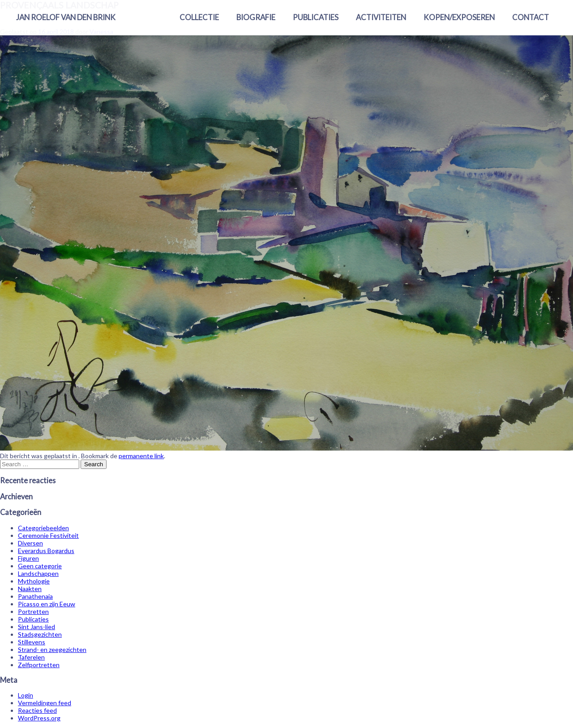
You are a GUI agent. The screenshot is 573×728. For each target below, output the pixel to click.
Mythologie (34, 581)
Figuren (28, 558)
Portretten (33, 611)
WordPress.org (39, 718)
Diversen (30, 543)
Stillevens (32, 642)
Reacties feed (37, 710)
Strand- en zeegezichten (52, 649)
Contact (530, 17)
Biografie (256, 17)
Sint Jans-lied (36, 627)
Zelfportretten (39, 665)
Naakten (30, 589)
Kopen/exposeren (459, 17)
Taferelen (31, 657)
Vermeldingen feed (45, 703)
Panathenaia (35, 596)
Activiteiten (381, 17)
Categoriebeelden (43, 528)
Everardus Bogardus (46, 551)
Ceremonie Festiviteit (48, 535)
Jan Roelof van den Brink (66, 17)
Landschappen (38, 573)
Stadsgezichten (40, 634)
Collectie (199, 17)
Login (26, 695)
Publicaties (316, 17)
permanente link (141, 456)
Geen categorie (40, 566)
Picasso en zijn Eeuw (47, 604)
